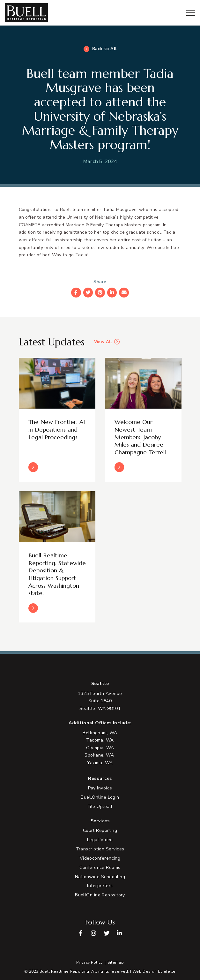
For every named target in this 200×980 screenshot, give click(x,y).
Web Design (144, 971)
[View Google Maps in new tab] (100, 701)
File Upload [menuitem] (100, 807)
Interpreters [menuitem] (100, 886)
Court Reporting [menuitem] (100, 830)
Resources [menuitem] (100, 779)
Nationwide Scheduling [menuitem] (100, 877)
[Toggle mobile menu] (191, 13)
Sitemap (116, 962)
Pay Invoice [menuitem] (100, 788)
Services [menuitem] (100, 821)
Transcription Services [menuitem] (100, 849)
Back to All (104, 49)
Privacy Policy (89, 962)
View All (103, 342)
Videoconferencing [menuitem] (100, 858)
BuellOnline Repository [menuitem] (100, 895)
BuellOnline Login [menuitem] (100, 797)
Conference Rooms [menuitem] (100, 867)
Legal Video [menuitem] (100, 840)
